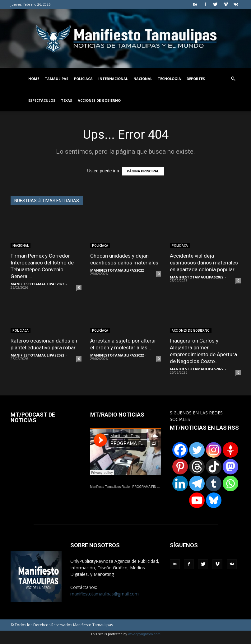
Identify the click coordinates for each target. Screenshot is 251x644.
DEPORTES (196, 79)
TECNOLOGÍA (169, 79)
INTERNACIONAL (113, 79)
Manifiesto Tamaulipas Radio (110, 487)
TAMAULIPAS (57, 79)
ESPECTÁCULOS (42, 100)
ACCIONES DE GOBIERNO (99, 100)
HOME (34, 79)
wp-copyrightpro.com (144, 634)
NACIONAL (143, 79)
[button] (233, 79)
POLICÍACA (83, 79)
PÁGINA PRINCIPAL (143, 171)
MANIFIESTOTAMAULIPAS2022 (37, 284)
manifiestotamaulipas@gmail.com (105, 594)
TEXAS (67, 100)
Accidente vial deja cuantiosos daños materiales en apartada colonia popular (204, 263)
